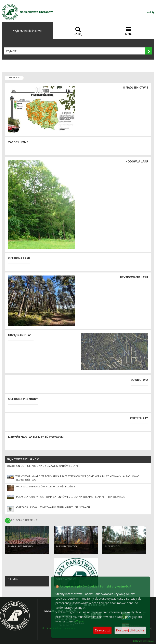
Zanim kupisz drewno (20, 546)
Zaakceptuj (102, 630)
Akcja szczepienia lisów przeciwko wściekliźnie (45, 486)
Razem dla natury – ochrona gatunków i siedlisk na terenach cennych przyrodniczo (70, 497)
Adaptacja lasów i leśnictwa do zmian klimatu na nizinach (53, 507)
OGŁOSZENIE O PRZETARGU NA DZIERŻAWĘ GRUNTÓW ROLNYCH (44, 466)
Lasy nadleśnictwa (67, 546)
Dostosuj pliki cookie (130, 630)
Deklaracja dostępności (143, 641)
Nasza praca (15, 78)
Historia (13, 579)
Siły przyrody (113, 546)
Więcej (80, 621)
